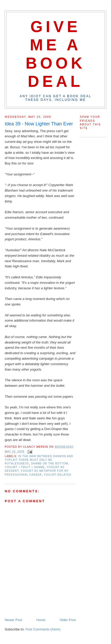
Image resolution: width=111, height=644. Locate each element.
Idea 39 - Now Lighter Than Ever (39, 124)
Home (41, 620)
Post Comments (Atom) (43, 629)
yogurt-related (57, 475)
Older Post (67, 620)
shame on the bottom (50, 464)
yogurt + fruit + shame (25, 467)
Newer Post (13, 620)
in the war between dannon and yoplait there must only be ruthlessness (39, 460)
